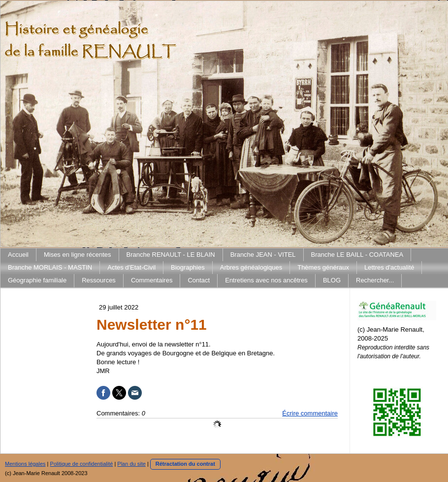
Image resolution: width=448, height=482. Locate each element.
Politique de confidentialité (82, 464)
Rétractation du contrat (185, 464)
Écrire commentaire (310, 413)
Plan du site (131, 464)
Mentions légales (25, 464)
